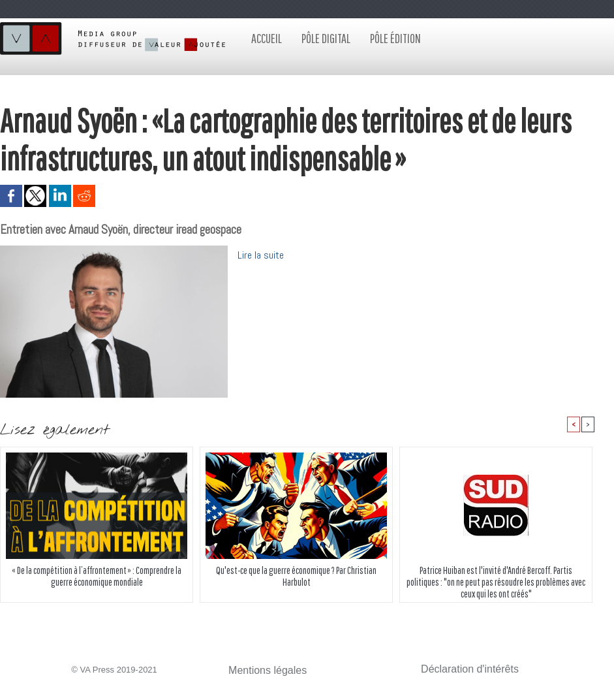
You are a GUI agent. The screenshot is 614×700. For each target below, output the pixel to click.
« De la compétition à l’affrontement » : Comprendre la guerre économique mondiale (97, 579)
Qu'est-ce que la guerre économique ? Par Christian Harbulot (296, 579)
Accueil (267, 38)
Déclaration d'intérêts (461, 670)
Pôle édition (395, 38)
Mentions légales (260, 672)
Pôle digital (326, 38)
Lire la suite (264, 254)
